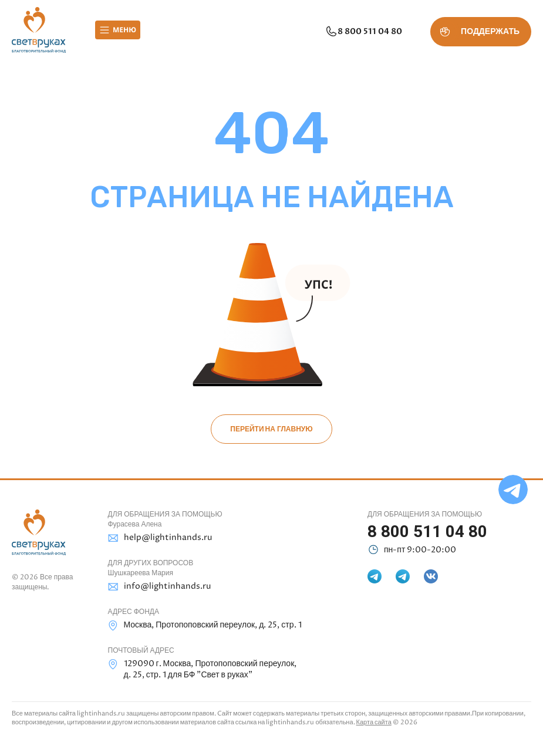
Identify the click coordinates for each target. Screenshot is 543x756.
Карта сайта (374, 722)
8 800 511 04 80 (363, 32)
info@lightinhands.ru (159, 587)
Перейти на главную (271, 429)
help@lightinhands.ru (160, 538)
